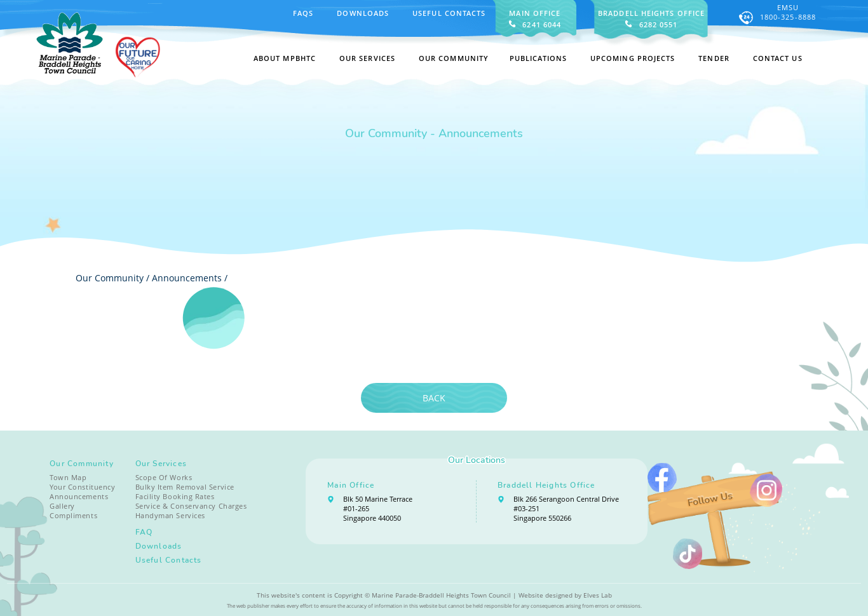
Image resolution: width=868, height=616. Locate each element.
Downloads (363, 13)
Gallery (62, 506)
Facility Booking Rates (175, 496)
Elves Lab (598, 595)
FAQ (144, 532)
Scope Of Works (164, 477)
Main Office (351, 485)
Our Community (82, 464)
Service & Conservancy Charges (191, 506)
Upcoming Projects (633, 58)
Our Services (161, 464)
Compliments (73, 515)
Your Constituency (82, 487)
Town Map (68, 477)
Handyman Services (170, 515)
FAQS (303, 13)
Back (434, 398)
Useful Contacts (449, 13)
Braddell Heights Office (546, 485)
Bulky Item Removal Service (185, 487)
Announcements (187, 278)
